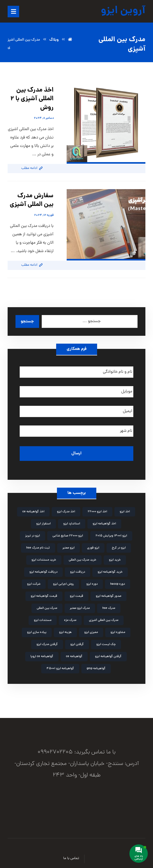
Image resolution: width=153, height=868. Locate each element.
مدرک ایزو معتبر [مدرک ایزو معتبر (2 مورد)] (80, 608)
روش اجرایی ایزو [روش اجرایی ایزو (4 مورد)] (63, 584)
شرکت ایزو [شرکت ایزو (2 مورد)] (34, 584)
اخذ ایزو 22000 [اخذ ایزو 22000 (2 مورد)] (97, 512)
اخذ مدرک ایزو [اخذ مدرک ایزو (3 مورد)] (66, 512)
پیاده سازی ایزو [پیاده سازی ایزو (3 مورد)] (37, 632)
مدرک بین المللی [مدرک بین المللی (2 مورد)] (47, 608)
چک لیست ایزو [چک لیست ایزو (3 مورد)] (106, 645)
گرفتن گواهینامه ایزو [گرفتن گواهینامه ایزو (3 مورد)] (108, 657)
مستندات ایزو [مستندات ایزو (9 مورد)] (43, 620)
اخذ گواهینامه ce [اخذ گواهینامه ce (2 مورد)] (33, 512)
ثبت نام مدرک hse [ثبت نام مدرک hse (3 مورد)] (38, 548)
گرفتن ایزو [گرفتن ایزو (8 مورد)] (77, 645)
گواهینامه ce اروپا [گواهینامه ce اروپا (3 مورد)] (42, 657)
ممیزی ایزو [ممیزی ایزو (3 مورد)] (91, 632)
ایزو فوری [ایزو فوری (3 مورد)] (93, 548)
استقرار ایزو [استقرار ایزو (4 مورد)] (43, 524)
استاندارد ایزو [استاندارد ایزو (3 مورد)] (72, 524)
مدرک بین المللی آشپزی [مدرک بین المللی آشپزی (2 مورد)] (104, 620)
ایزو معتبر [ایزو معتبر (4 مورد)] (68, 548)
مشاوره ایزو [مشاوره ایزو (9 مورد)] (118, 632)
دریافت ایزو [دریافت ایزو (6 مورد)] (78, 572)
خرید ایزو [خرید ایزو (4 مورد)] (115, 560)
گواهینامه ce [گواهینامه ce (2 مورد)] (74, 657)
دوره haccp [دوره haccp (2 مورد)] (118, 584)
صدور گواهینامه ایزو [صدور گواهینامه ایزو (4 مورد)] (109, 596)
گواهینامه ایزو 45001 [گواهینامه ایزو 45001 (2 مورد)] (60, 669)
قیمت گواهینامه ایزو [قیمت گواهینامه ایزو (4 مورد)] (44, 596)
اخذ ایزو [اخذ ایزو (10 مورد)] (125, 512)
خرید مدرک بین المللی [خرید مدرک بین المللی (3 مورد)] (83, 560)
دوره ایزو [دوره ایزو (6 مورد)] (92, 584)
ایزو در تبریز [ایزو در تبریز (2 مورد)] (33, 536)
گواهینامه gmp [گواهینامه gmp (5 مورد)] (96, 669)
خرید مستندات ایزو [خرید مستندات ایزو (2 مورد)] (44, 560)
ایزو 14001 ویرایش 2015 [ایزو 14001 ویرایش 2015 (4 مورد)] (111, 536)
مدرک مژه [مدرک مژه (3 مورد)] (70, 620)
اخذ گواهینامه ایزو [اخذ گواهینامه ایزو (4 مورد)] (104, 524)
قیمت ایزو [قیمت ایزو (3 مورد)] (76, 596)
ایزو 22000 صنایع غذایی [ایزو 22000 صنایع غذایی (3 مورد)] (68, 536)
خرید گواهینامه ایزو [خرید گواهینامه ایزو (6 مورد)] (110, 572)
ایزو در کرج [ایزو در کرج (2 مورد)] (119, 548)
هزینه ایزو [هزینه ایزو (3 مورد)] (65, 632)
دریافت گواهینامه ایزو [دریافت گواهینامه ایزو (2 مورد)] (43, 572)
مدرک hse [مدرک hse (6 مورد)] (109, 608)
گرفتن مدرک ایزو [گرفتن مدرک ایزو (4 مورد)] (47, 645)
